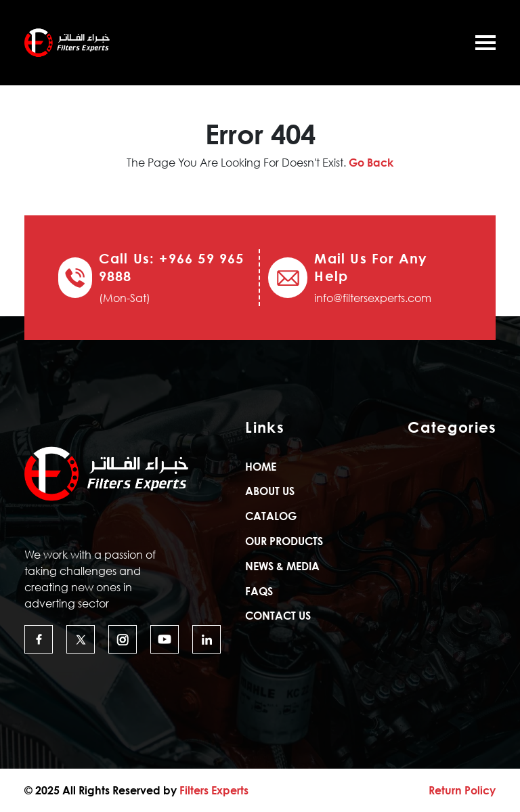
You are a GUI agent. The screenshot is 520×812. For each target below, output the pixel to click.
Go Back (371, 163)
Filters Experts (214, 790)
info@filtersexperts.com (373, 298)
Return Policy (462, 790)
